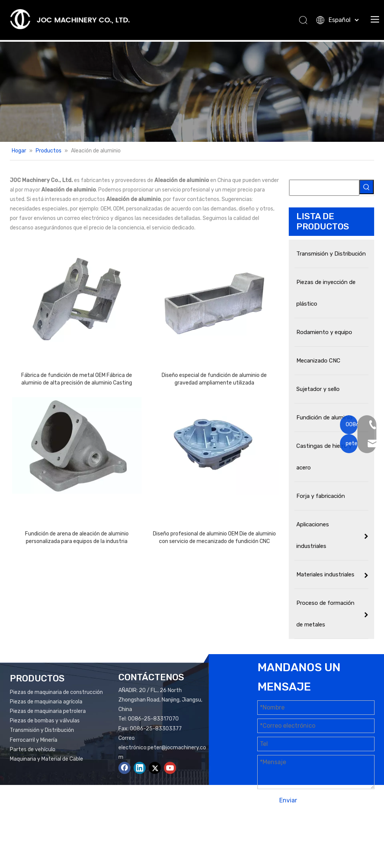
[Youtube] (170, 768)
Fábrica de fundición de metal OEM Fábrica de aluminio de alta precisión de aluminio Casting (77, 379)
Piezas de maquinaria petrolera (48, 711)
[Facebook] (124, 768)
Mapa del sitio (352, 831)
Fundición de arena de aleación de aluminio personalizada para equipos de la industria (77, 538)
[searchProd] (324, 188)
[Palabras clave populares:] (367, 187)
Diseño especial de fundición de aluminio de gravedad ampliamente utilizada (214, 379)
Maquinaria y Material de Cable (46, 759)
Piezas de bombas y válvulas (45, 721)
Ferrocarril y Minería (34, 740)
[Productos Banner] (192, 92)
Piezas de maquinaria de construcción (56, 692)
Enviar (288, 800)
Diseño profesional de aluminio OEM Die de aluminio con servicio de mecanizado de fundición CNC (214, 538)
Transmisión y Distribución (42, 730)
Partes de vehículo (33, 749)
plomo (302, 840)
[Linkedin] (140, 768)
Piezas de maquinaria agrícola (46, 702)
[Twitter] (155, 768)
